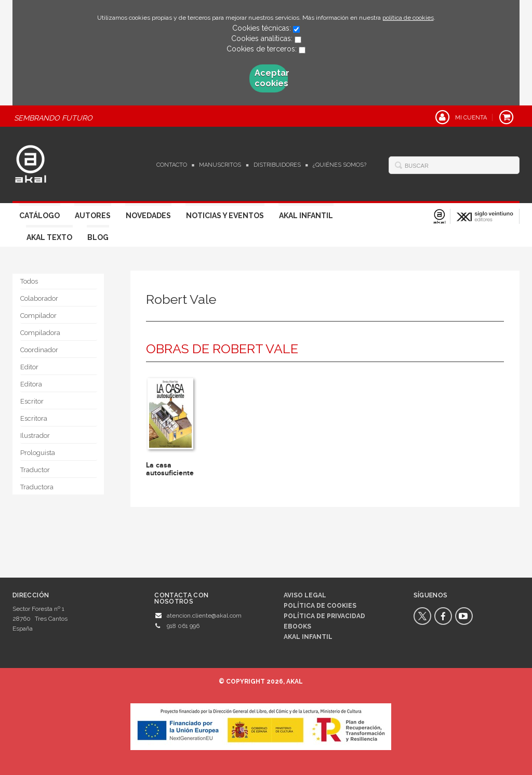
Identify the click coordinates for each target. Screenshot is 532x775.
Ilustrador (35, 436)
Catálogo (39, 216)
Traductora (37, 487)
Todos (29, 281)
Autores (93, 216)
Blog (98, 237)
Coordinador (39, 350)
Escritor (32, 401)
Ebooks (297, 626)
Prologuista (38, 453)
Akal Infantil (306, 216)
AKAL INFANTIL (308, 637)
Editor (29, 367)
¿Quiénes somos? (340, 165)
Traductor (35, 470)
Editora (31, 384)
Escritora (34, 418)
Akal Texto (49, 237)
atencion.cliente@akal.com (204, 616)
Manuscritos (220, 165)
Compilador (38, 316)
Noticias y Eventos (225, 216)
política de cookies (408, 18)
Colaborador (39, 298)
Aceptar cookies (271, 78)
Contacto (172, 165)
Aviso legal (305, 595)
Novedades (148, 216)
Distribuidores (277, 165)
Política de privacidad (324, 616)
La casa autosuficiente (170, 469)
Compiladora (40, 333)
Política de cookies (320, 606)
